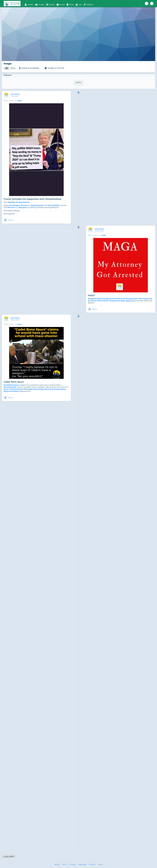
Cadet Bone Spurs (14, 382)
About (57, 864)
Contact (92, 864)
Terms (65, 864)
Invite (100, 864)
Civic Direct (15, 94)
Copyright (82, 864)
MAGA (91, 295)
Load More (9, 857)
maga (19, 101)
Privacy (73, 864)
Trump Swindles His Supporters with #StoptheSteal (32, 199)
